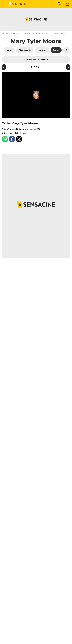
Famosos (17, 33)
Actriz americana (38, 33)
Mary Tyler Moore (55, 33)
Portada (7, 33)
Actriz (25, 33)
